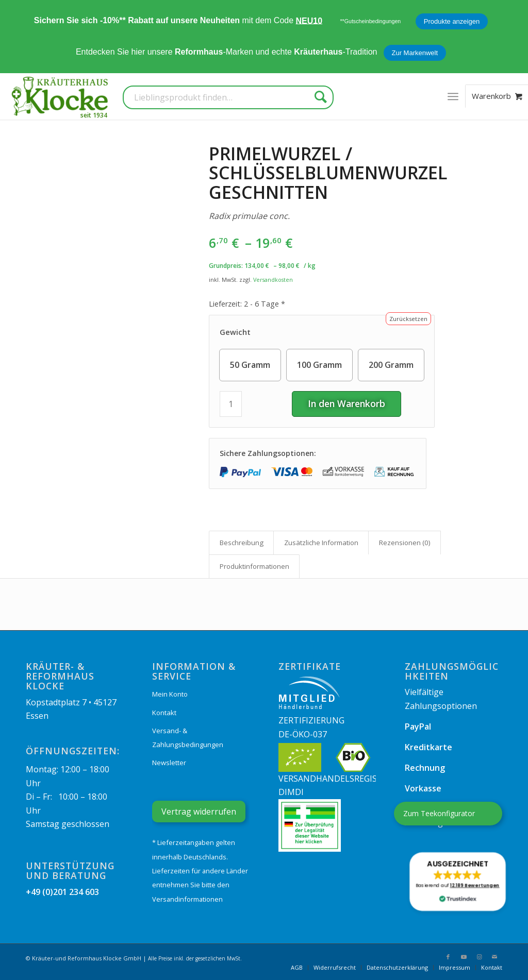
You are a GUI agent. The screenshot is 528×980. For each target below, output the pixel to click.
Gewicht (235, 332)
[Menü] (453, 96)
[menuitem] (453, 96)
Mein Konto (170, 694)
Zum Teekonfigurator (439, 813)
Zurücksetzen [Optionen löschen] (408, 319)
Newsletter (169, 763)
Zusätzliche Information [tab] (321, 543)
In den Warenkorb (346, 403)
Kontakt (164, 713)
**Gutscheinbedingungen (370, 21)
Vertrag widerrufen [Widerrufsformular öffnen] (199, 812)
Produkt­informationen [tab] (254, 566)
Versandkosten (273, 280)
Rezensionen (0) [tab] (405, 543)
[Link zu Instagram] (479, 957)
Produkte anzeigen (452, 21)
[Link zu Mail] (494, 957)
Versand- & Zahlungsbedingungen (188, 737)
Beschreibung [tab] (242, 543)
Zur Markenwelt (415, 53)
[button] (457, 882)
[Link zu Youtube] (464, 957)
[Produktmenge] (231, 404)
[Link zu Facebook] (448, 957)
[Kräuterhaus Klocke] (61, 96)
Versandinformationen (187, 899)
